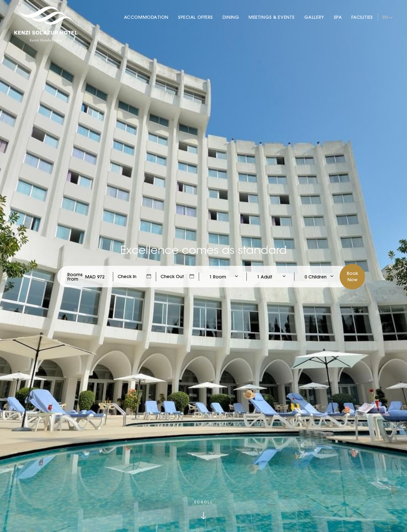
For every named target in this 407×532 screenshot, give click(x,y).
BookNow (352, 276)
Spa (338, 17)
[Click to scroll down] (203, 510)
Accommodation (146, 17)
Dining (231, 17)
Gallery (314, 17)
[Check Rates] (95, 277)
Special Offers (196, 17)
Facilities (362, 17)
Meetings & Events (272, 17)
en (385, 17)
